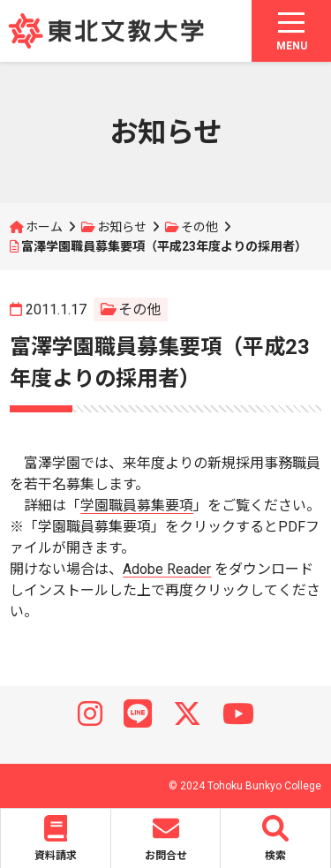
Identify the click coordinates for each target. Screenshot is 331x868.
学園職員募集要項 (137, 506)
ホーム (44, 227)
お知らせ (122, 227)
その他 (199, 227)
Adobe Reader (167, 569)
